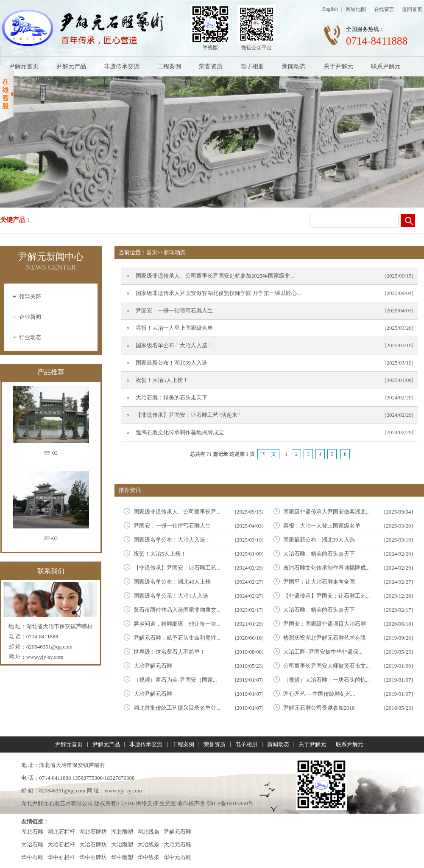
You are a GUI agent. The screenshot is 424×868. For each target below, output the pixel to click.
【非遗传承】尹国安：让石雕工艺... (177, 568)
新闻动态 (294, 66)
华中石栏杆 (61, 857)
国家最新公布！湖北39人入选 (172, 363)
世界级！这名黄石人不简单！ (169, 652)
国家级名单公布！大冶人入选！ (174, 345)
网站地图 (356, 9)
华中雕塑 (122, 857)
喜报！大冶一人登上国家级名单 (174, 328)
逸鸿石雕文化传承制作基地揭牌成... (327, 568)
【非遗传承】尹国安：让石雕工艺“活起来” (188, 415)
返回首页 (412, 9)
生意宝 (168, 803)
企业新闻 (30, 317)
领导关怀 (30, 296)
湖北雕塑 (122, 832)
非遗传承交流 (122, 66)
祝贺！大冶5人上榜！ (162, 380)
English (330, 9)
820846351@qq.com (49, 647)
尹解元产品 (71, 66)
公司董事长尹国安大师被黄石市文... (327, 666)
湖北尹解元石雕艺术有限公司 (57, 803)
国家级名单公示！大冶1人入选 (171, 596)
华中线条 (148, 857)
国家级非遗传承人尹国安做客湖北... (327, 512)
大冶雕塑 (122, 844)
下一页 (268, 454)
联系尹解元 (386, 66)
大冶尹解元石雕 (153, 666)
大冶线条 (148, 844)
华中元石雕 (177, 857)
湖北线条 (148, 832)
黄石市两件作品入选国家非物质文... (177, 610)
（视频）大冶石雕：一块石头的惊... (327, 680)
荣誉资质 (211, 66)
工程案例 (169, 66)
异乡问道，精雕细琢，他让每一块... (177, 624)
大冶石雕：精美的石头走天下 (172, 397)
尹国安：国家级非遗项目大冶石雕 (325, 624)
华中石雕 (32, 857)
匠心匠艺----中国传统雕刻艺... (319, 694)
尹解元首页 (24, 66)
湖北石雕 (32, 832)
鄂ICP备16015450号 (230, 803)
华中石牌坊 (93, 857)
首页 (152, 252)
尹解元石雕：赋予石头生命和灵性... (177, 638)
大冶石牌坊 (93, 844)
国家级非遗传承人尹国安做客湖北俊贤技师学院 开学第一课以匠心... (218, 293)
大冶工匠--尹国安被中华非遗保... (323, 652)
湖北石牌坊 (93, 832)
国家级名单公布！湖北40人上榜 (172, 582)
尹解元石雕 (177, 832)
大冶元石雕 (177, 844)
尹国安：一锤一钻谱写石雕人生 (174, 310)
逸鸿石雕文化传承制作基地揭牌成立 (180, 432)
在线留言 (384, 9)
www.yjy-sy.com (45, 657)
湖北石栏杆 (61, 832)
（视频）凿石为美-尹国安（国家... (175, 680)
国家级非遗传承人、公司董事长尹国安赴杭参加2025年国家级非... (215, 276)
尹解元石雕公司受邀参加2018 (319, 708)
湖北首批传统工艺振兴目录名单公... (177, 708)
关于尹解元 (338, 66)
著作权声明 (191, 803)
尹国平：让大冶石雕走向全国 (319, 582)
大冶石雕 (32, 844)
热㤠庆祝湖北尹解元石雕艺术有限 (325, 638)
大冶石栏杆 (61, 844)
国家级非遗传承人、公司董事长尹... (177, 512)
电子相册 (252, 66)
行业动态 (30, 337)
